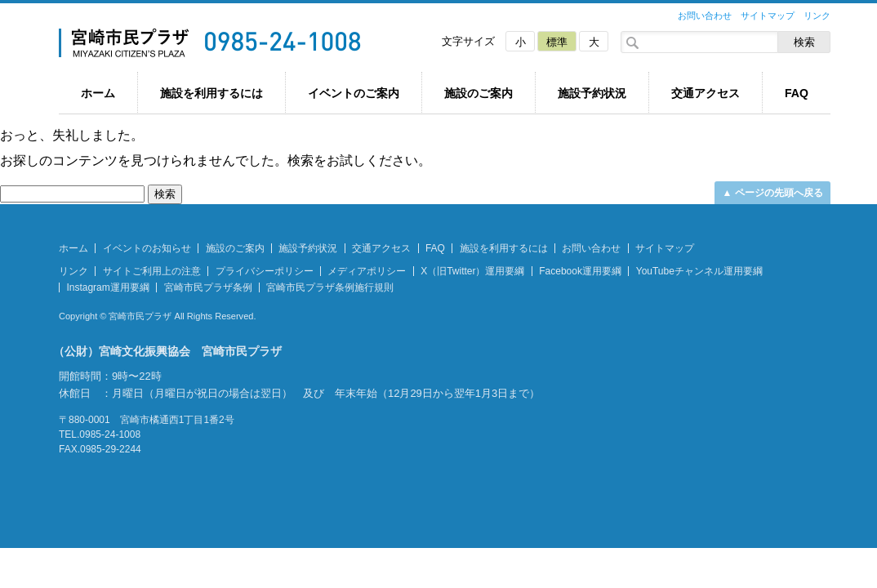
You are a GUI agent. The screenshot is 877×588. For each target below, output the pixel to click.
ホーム (98, 93)
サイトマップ (768, 16)
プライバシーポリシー (265, 271)
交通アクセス (706, 93)
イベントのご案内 (354, 93)
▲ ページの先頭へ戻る (772, 193)
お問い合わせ (705, 16)
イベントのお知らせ (147, 248)
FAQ (797, 93)
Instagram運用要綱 (107, 287)
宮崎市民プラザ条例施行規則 (330, 287)
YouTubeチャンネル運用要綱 (699, 271)
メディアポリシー (367, 271)
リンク (817, 16)
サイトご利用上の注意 (152, 271)
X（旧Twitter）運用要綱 (472, 271)
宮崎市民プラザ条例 (208, 287)
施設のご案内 (479, 93)
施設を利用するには (211, 93)
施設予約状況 (592, 93)
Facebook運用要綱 (580, 271)
